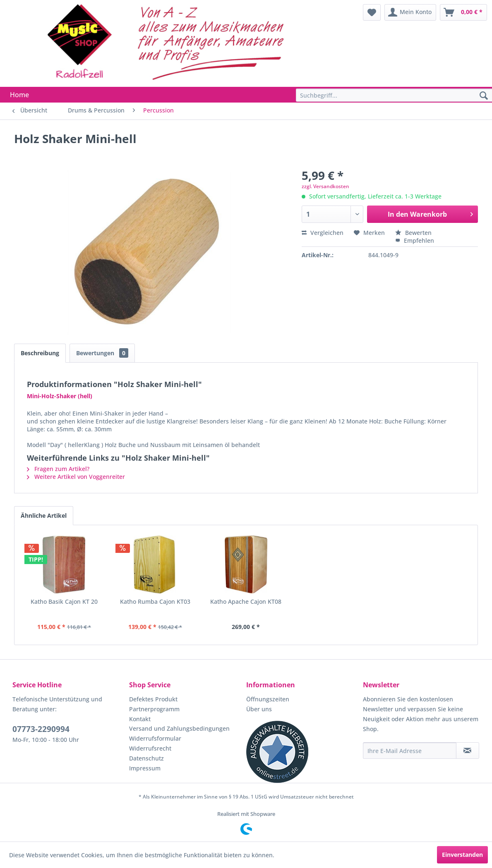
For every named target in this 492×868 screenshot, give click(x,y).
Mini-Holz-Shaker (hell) (60, 396)
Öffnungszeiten (268, 699)
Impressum (145, 768)
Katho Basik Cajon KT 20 (64, 601)
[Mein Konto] (410, 12)
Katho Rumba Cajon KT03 (155, 601)
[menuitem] (372, 12)
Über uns (259, 709)
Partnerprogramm (154, 709)
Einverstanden (462, 855)
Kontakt (140, 719)
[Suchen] (484, 96)
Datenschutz (146, 758)
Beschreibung (40, 353)
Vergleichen (323, 233)
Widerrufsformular (155, 738)
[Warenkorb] (463, 12)
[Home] (19, 95)
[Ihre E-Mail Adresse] (410, 751)
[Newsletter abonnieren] (468, 751)
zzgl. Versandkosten (325, 186)
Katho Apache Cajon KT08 (246, 601)
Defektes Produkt (153, 699)
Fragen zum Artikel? (58, 469)
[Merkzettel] (372, 12)
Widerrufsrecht (150, 748)
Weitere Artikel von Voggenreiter (76, 477)
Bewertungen (102, 353)
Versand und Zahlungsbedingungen (179, 728)
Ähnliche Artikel (44, 515)
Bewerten (413, 233)
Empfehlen (415, 240)
